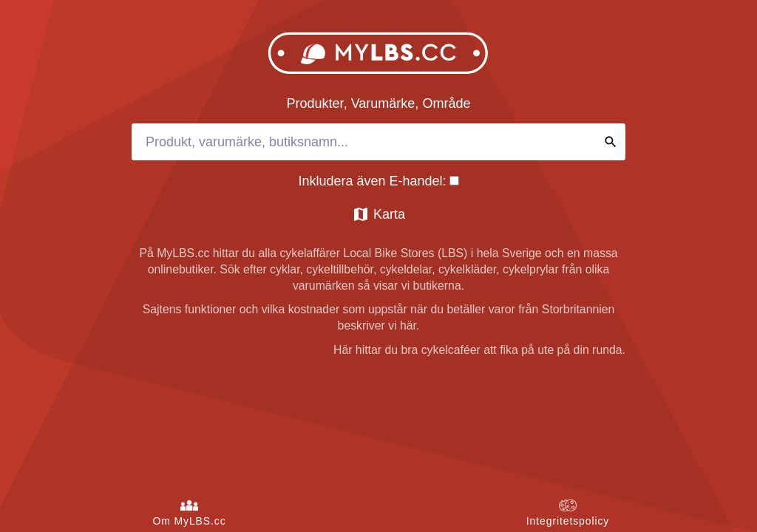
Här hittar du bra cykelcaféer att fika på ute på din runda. (479, 350)
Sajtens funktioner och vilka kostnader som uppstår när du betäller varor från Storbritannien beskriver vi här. (379, 317)
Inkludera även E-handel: (378, 181)
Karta (378, 214)
